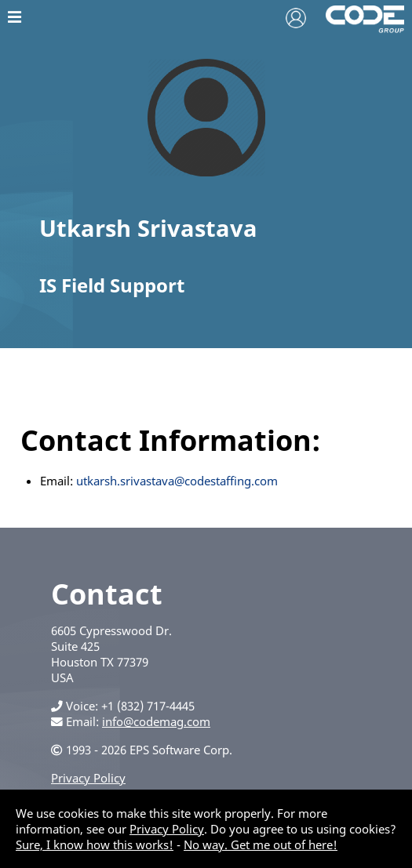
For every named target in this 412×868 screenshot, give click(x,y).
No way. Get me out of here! (261, 844)
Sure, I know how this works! (95, 844)
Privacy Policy (88, 778)
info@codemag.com (156, 721)
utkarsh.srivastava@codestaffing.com (177, 481)
